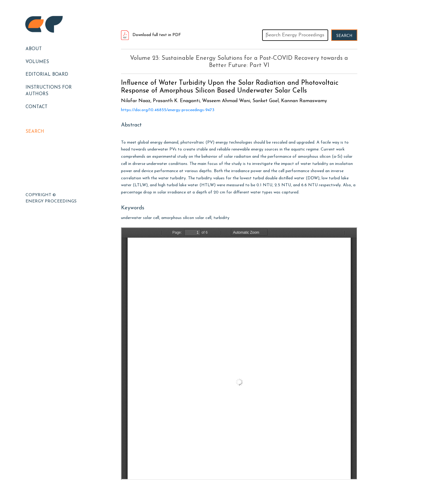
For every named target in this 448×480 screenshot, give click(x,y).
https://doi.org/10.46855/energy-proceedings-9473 (168, 110)
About (34, 49)
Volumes (37, 62)
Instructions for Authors (49, 91)
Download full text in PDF (151, 35)
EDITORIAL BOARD (47, 75)
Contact (36, 107)
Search (35, 132)
